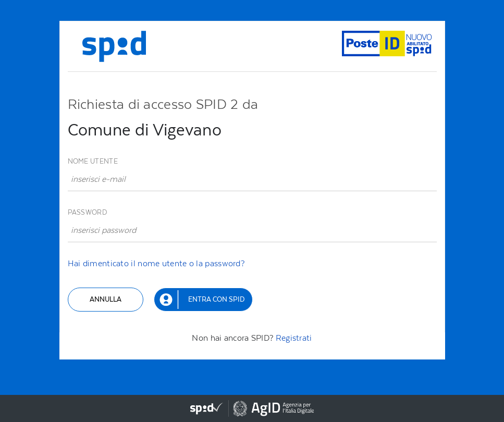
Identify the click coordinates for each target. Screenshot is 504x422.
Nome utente (93, 161)
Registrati (294, 338)
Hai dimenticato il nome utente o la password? (156, 263)
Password (87, 212)
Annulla (106, 299)
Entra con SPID (216, 299)
